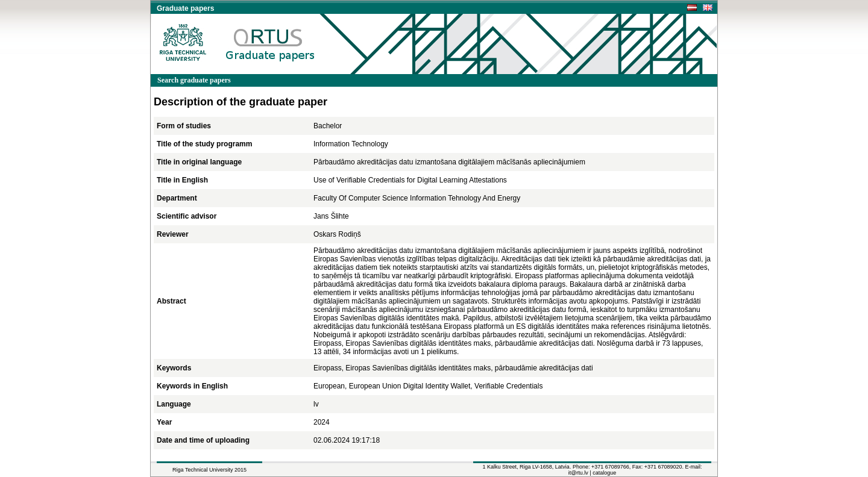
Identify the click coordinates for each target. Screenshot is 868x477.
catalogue (604, 473)
